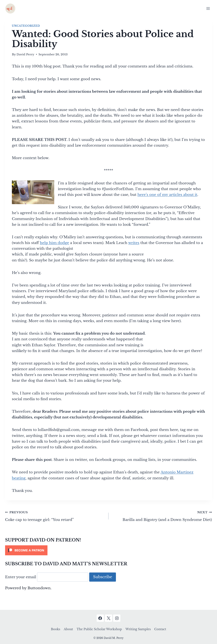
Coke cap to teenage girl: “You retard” (55, 516)
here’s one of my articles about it (167, 195)
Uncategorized (26, 26)
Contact (160, 629)
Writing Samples (138, 629)
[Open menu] (208, 8)
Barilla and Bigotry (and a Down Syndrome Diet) (162, 516)
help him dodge (54, 243)
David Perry (25, 54)
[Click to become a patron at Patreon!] (108, 550)
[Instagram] (117, 618)
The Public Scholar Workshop (99, 629)
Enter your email (21, 577)
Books (56, 629)
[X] (108, 618)
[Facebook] (100, 618)
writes (134, 243)
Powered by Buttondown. (28, 588)
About (68, 629)
